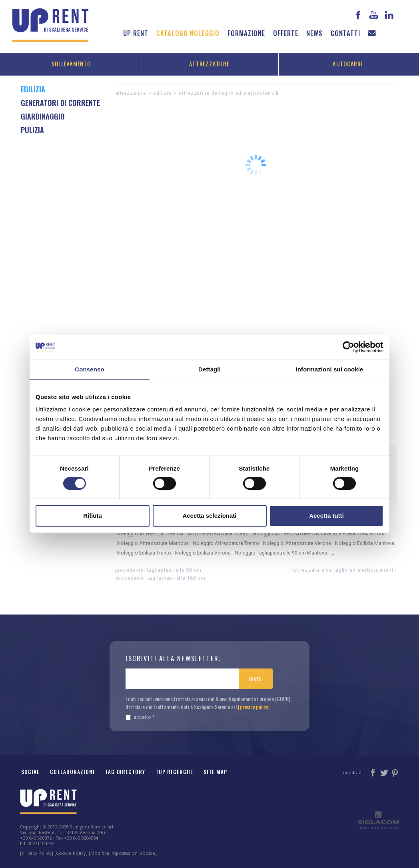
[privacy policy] (254, 707)
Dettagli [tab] (209, 369)
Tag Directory (125, 772)
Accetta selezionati (209, 516)
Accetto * (140, 717)
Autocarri (348, 64)
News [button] (314, 33)
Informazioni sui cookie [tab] (330, 369)
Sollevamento (71, 64)
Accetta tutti (326, 516)
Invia (255, 679)
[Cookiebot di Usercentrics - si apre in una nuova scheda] (348, 347)
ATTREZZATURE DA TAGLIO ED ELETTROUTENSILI (229, 93)
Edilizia (162, 93)
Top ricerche (174, 772)
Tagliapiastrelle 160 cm (177, 578)
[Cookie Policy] (71, 853)
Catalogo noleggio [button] (188, 33)
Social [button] (30, 772)
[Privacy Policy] (37, 853)
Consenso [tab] (89, 369)
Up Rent (136, 33)
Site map (215, 772)
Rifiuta (93, 516)
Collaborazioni (72, 772)
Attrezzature (209, 64)
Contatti (345, 33)
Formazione (246, 33)
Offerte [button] (286, 33)
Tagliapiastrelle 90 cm (174, 570)
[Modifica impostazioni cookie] (123, 853)
